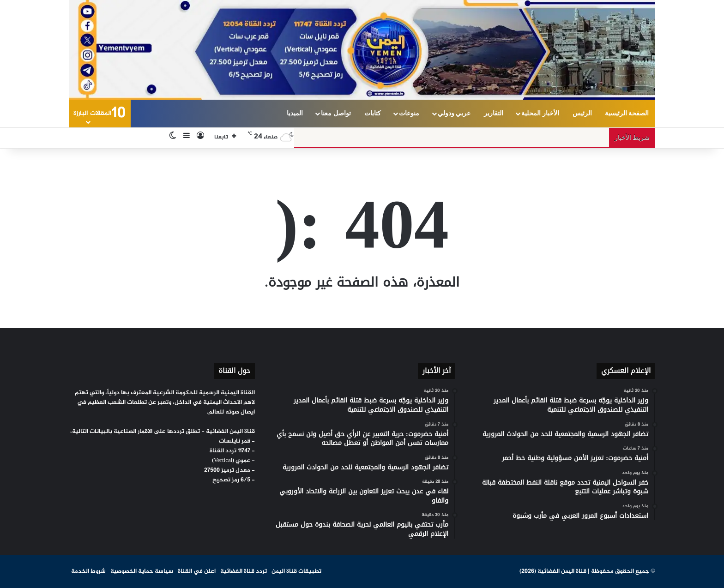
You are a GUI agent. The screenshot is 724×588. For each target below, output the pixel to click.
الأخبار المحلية (540, 113)
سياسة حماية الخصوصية (142, 571)
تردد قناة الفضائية (244, 571)
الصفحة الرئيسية (627, 113)
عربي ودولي (454, 113)
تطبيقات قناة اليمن (296, 571)
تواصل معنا (336, 113)
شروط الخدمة (88, 571)
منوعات (409, 113)
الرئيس (582, 113)
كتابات (373, 113)
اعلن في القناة (197, 571)
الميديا (295, 113)
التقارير (494, 113)
